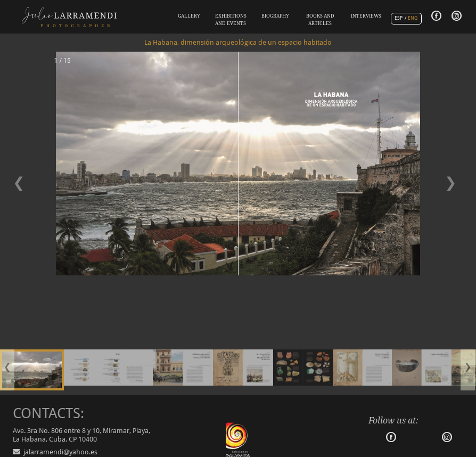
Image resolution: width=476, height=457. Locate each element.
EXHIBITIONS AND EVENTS (231, 19)
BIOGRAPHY (275, 16)
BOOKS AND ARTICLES (320, 19)
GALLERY (189, 16)
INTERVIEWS (366, 16)
